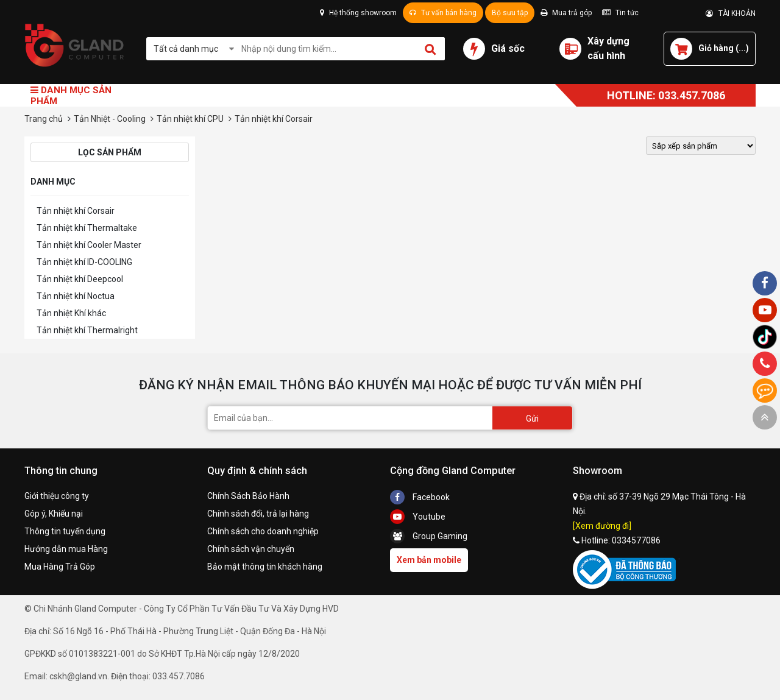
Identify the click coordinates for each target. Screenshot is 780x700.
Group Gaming (429, 536)
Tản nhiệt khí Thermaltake (87, 228)
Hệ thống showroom (358, 13)
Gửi (532, 419)
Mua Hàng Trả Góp (60, 567)
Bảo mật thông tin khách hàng (265, 567)
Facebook (420, 497)
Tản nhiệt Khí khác (71, 313)
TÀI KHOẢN (731, 13)
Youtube (418, 517)
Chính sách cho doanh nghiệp (263, 531)
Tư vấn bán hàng (443, 13)
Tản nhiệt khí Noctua (76, 296)
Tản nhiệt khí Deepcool (80, 279)
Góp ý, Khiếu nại (54, 514)
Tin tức (620, 13)
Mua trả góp (566, 13)
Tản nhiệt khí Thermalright (87, 330)
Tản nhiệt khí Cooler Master (89, 245)
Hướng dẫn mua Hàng (66, 549)
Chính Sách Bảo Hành (248, 496)
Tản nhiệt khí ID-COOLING (84, 262)
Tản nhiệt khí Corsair (76, 211)
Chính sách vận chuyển (251, 549)
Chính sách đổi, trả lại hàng (258, 514)
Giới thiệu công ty (57, 496)
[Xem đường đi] (602, 526)
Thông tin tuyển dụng (65, 531)
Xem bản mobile (429, 560)
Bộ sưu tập (510, 13)
